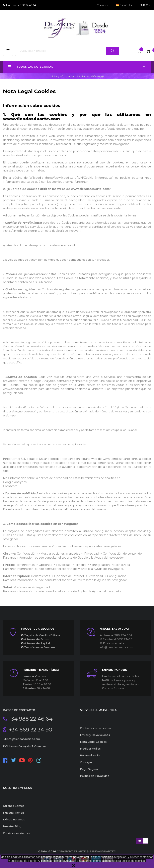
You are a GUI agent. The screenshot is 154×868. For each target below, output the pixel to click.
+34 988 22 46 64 (30, 719)
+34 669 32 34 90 (30, 730)
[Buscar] (68, 51)
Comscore (10, 486)
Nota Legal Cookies (93, 742)
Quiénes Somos (14, 806)
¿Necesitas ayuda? (114, 629)
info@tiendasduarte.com (116, 647)
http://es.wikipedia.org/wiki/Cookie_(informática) (79, 178)
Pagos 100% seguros (38, 629)
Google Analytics (15, 482)
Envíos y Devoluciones (95, 735)
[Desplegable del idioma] (124, 5)
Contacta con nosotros (96, 728)
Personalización (91, 755)
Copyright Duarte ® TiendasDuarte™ (86, 851)
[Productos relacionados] (145, 5)
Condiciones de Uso (16, 833)
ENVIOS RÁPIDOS (114, 670)
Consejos (86, 762)
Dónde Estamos (14, 819)
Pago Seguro (89, 769)
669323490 (124, 639)
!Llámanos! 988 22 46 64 (21, 5)
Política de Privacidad (95, 776)
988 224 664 (123, 635)
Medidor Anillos (90, 749)
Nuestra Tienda (13, 813)
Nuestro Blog (12, 826)
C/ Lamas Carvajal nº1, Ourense (25, 746)
